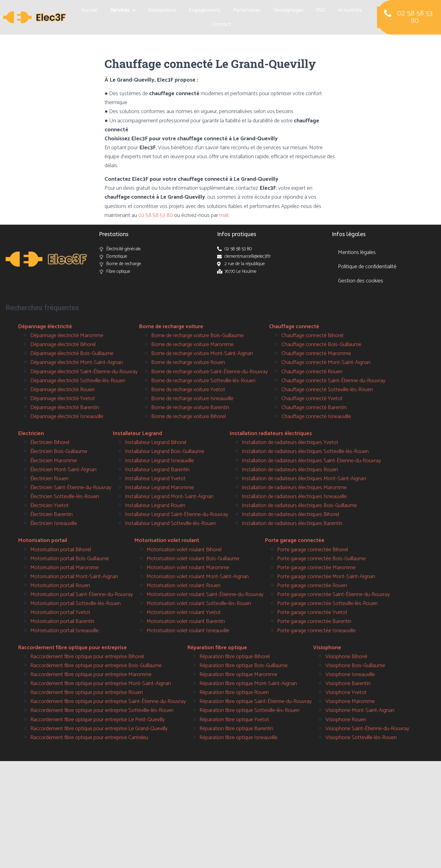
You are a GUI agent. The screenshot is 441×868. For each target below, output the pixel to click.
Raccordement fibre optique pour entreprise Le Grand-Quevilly (99, 729)
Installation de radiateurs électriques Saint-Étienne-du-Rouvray (311, 461)
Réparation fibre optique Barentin (236, 729)
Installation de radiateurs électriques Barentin (292, 523)
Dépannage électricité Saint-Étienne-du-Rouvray (84, 372)
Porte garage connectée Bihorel (313, 550)
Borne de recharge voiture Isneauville (192, 399)
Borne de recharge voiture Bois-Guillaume (197, 336)
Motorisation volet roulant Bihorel (184, 550)
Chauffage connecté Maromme (316, 354)
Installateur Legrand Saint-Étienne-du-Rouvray (177, 514)
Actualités (350, 10)
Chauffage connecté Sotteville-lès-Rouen (327, 390)
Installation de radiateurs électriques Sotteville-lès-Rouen (305, 451)
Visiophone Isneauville (350, 675)
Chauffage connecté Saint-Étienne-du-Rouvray (333, 381)
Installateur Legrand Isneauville (159, 461)
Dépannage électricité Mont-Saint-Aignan (77, 362)
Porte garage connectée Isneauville (316, 631)
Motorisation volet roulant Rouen (184, 586)
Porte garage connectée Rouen (312, 586)
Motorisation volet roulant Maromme (188, 568)
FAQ (321, 10)
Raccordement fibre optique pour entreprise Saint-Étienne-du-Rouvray (108, 701)
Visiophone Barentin (348, 684)
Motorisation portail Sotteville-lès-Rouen (75, 603)
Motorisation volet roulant (167, 540)
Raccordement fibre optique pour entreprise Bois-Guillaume (96, 666)
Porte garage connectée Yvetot (312, 612)
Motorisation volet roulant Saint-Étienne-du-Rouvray (205, 595)
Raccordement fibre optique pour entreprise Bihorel (87, 657)
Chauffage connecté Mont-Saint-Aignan (326, 362)
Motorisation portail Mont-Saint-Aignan (74, 577)
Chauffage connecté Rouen (312, 372)
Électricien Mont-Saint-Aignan (63, 470)
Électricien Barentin (51, 514)
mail (224, 215)
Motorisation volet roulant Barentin (186, 621)
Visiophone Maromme (350, 701)
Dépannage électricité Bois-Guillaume (72, 354)
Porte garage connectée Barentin (314, 621)
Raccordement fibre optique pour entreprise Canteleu (89, 738)
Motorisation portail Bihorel (61, 550)
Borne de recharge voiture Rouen (188, 362)
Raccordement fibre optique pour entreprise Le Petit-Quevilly (98, 720)
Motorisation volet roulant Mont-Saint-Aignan (198, 577)
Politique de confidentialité (367, 267)
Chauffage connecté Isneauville (316, 417)
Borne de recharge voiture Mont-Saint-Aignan (202, 354)
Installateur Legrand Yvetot (155, 479)
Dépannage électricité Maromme (67, 336)
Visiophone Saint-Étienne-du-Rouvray (367, 729)
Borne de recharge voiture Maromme (192, 345)
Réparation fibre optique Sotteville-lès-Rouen (249, 710)
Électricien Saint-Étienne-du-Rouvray (71, 488)
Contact (221, 24)
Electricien (31, 434)
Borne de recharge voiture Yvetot (188, 390)
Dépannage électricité (45, 327)
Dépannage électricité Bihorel (63, 345)
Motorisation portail (43, 540)
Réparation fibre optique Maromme (238, 675)
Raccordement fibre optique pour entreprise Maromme (91, 675)
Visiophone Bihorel (346, 657)
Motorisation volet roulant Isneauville (188, 631)
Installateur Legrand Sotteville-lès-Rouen (170, 523)
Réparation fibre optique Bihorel (235, 657)
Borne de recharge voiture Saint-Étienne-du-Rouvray (210, 372)
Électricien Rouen (49, 479)
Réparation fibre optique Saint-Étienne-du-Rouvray (256, 701)
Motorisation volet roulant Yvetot (184, 612)
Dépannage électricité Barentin (65, 408)
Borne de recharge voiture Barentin (190, 408)
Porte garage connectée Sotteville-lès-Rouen (327, 603)
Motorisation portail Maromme (64, 568)
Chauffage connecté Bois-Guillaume (321, 345)
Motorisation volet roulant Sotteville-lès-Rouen (199, 603)
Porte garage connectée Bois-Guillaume (321, 559)
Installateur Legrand (137, 434)
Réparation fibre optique (217, 648)
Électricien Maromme (54, 461)
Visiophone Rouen (346, 720)
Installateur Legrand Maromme (159, 488)
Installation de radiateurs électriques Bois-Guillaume (299, 506)
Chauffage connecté (294, 327)
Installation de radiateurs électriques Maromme (294, 488)
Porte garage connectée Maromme (316, 568)
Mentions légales (357, 252)
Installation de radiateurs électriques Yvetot (290, 442)
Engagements (205, 10)
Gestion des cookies (361, 281)
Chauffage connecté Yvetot (312, 399)
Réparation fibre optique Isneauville (238, 738)
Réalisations (162, 10)
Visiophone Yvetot (346, 692)
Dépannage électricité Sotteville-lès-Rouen (78, 381)
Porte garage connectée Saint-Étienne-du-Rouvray (334, 595)
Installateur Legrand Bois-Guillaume (165, 451)
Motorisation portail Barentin (62, 621)
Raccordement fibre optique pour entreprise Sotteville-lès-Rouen (102, 710)
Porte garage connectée (295, 540)
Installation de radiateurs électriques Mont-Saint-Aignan (304, 479)
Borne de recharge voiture (171, 327)
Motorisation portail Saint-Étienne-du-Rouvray (82, 595)
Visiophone (327, 648)
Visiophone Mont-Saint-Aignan (360, 710)
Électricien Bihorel (50, 442)
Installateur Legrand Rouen (155, 506)
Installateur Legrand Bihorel (156, 442)
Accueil (90, 10)
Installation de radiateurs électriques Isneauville (294, 497)
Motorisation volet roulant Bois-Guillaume (193, 559)
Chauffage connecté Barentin (314, 408)
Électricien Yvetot (49, 506)
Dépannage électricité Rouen (62, 390)
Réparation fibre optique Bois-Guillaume (244, 666)
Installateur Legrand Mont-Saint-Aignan (169, 497)
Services (123, 10)
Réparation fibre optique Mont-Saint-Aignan (248, 684)
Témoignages (288, 10)
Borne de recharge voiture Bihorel (188, 417)
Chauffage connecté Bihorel (312, 336)
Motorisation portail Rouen (60, 586)
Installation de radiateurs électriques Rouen (290, 470)
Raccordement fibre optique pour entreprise (72, 648)
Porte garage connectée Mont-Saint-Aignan (326, 577)
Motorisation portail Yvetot (60, 612)
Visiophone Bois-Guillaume (355, 666)
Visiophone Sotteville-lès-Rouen (361, 738)
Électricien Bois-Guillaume (59, 451)
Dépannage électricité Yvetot (63, 399)
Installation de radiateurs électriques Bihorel (290, 514)
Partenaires (247, 10)
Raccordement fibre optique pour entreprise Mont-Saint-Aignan (101, 684)
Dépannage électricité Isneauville (67, 417)
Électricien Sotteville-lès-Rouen (65, 497)
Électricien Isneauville (54, 523)
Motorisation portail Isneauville (64, 631)
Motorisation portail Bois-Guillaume (70, 559)
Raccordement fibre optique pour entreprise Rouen (87, 692)
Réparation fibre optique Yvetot (234, 720)
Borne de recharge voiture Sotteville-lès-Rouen (203, 381)
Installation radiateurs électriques (271, 434)
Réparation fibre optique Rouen (234, 692)
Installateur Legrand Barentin (157, 470)
